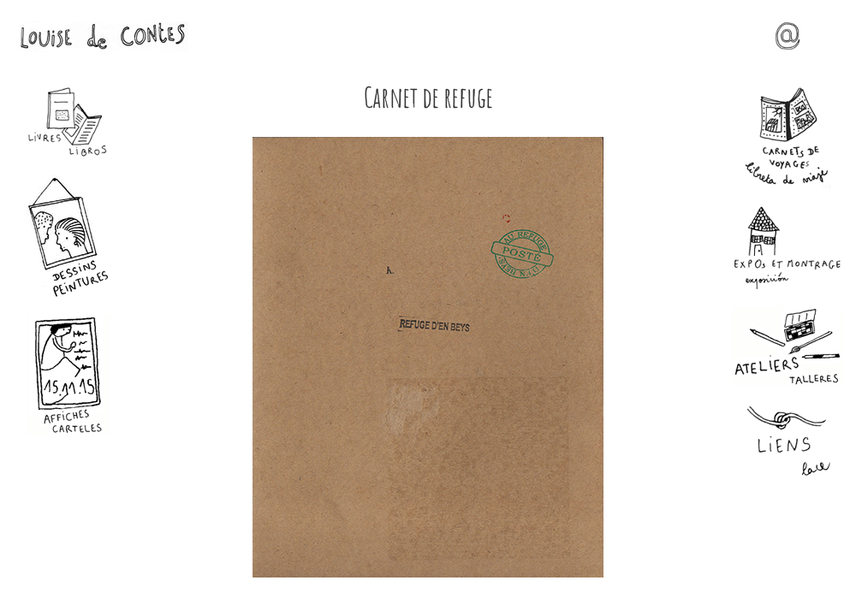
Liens (788, 442)
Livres (68, 122)
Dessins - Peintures (68, 237)
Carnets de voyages (788, 138)
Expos (788, 248)
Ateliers (788, 346)
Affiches (68, 375)
